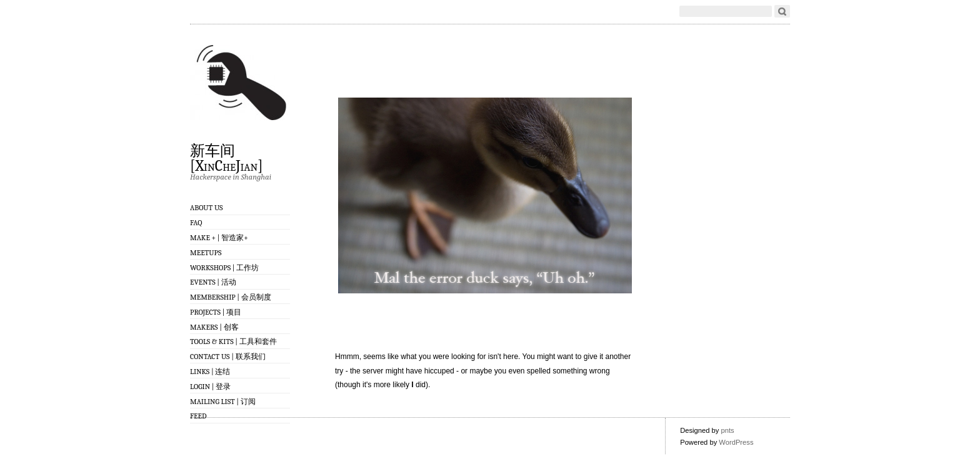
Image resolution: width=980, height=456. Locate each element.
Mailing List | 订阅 (223, 402)
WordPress (736, 442)
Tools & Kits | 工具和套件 (233, 342)
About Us (207, 208)
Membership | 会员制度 (231, 297)
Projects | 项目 (216, 312)
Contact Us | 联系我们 (228, 357)
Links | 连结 (210, 372)
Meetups (206, 253)
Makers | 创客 (214, 327)
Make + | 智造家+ (219, 238)
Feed (198, 416)
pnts (727, 430)
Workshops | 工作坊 (224, 268)
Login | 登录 (210, 387)
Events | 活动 (213, 282)
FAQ (196, 223)
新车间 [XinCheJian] (227, 158)
